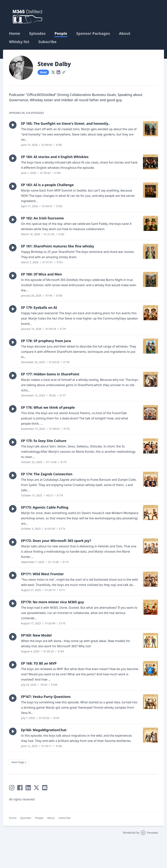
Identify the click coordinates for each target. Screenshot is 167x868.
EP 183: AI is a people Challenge (47, 185)
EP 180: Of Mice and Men (41, 274)
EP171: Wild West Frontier (42, 574)
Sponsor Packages (93, 33)
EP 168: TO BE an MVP (39, 663)
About (125, 33)
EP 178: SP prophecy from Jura (46, 341)
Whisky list (19, 42)
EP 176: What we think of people (48, 407)
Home (15, 33)
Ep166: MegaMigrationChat (44, 730)
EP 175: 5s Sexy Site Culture (44, 441)
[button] (13, 125)
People (61, 33)
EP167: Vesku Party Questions (46, 697)
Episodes (37, 33)
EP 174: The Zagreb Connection (47, 474)
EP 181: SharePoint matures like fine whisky (58, 246)
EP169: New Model (36, 635)
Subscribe (47, 42)
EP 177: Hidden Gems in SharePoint (50, 374)
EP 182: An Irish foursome (42, 218)
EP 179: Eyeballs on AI (39, 307)
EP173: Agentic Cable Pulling (45, 507)
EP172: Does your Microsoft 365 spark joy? (56, 541)
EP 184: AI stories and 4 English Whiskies (55, 157)
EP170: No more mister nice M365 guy (53, 602)
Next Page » (19, 762)
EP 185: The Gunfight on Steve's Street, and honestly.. (65, 123)
